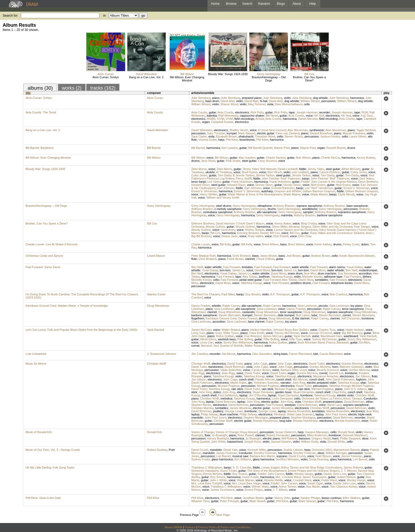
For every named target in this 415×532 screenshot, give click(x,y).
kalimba (212, 116)
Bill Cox (309, 74)
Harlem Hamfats (261, 330)
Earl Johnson (226, 188)
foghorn (361, 379)
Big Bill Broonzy (201, 236)
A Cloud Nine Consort (272, 130)
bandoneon (216, 367)
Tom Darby (328, 175)
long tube (285, 421)
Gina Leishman (307, 306)
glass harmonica (222, 459)
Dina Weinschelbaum (288, 104)
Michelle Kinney (312, 277)
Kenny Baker (283, 223)
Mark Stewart (247, 133)
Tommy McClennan (287, 333)
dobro (365, 244)
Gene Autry (228, 230)
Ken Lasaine (230, 148)
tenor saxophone (353, 309)
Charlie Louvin (201, 244)
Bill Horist (272, 116)
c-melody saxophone (228, 209)
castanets (248, 312)
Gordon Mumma (352, 364)
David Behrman (235, 367)
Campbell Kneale (222, 122)
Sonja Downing (319, 459)
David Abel (228, 101)
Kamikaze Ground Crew (221, 318)
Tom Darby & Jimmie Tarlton (236, 175)
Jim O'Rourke (258, 395)
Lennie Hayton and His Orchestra (296, 230)
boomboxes (247, 140)
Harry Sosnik (327, 230)
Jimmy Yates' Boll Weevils (260, 169)
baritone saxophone (330, 215)
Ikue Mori (310, 273)
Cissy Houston (267, 161)
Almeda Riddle (273, 480)
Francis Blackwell (337, 342)
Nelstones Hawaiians (205, 471)
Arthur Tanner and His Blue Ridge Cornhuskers (311, 467)
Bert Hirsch (275, 172)
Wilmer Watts (260, 487)
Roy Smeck (240, 474)
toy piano (356, 306)
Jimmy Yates (316, 169)
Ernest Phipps (254, 490)
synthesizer (317, 130)
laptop (243, 395)
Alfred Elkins (208, 339)
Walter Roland (231, 330)
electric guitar (265, 133)
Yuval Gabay (355, 267)
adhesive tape (333, 277)
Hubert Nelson (346, 477)
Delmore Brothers (203, 223)
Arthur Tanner (287, 487)
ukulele (210, 172)
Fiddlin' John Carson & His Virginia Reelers (329, 182)
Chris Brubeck (242, 256)
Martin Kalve (238, 383)
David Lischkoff (288, 169)
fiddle (303, 169)
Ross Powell (246, 435)
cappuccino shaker (252, 116)
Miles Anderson (317, 435)
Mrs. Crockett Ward (288, 477)
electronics (242, 112)
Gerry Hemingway (269, 74)
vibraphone (265, 206)
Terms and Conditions (235, 527)
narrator (286, 383)
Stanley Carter (156, 294)
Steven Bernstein (230, 315)
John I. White (218, 480)
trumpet (231, 133)
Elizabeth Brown (227, 136)
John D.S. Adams (355, 389)
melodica (226, 398)
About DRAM (173, 527)
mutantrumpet (368, 270)
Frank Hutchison (242, 182)
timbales (247, 267)
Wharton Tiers (200, 501)
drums (351, 148)
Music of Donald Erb (39, 432)
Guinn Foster (229, 471)
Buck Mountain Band (311, 342)
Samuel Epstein (281, 442)
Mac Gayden (247, 158)
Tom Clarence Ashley (344, 487)
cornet (347, 315)
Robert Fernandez (278, 435)
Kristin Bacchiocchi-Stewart (357, 256)
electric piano (271, 438)
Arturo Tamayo (352, 398)
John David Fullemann (340, 379)
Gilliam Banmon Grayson (319, 191)
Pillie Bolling (245, 339)
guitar (213, 112)
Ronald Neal (346, 432)
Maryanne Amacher (326, 376)
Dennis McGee (212, 474)
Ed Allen (364, 342)
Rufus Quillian (225, 336)
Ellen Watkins (351, 498)
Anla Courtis (155, 112)
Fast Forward (232, 267)
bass (283, 244)
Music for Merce (36, 364)
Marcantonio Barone (347, 450)
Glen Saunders (262, 354)
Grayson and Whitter (288, 191)
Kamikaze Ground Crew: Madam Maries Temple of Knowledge (67, 306)
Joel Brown (294, 256)
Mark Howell (257, 501)
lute (316, 354)
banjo (306, 178)
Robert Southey (157, 450)
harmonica (357, 98)
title (28, 93)
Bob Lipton (303, 315)
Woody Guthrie (215, 227)
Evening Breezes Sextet (253, 233)
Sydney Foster (201, 459)
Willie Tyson (231, 333)
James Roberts (353, 467)
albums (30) (40, 88)
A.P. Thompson (280, 294)
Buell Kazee (250, 172)
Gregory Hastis (321, 438)
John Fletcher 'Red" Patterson (281, 178)
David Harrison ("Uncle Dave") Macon (240, 223)
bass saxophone (357, 206)
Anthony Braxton (284, 206)
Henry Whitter (209, 194)
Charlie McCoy (330, 158)
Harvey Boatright (218, 438)
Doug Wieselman (158, 306)
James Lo (238, 270)
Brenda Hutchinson (265, 421)
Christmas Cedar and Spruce (44, 256)
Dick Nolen (366, 178)
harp (221, 140)
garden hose (283, 392)
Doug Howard (249, 432)
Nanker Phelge (310, 498)
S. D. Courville (242, 467)
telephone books (342, 283)
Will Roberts (289, 438)
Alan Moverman (298, 130)
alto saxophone (267, 212)
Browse (231, 4)
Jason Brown (269, 256)
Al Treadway (224, 172)
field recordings (244, 119)
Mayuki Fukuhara (354, 133)
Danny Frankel (201, 306)
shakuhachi (246, 136)
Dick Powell (281, 236)
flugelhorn (198, 318)
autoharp (267, 191)
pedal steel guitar (251, 280)
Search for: (10, 16)
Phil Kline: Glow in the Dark (43, 498)
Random (264, 4)
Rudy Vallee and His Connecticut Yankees (337, 233)
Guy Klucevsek (347, 273)
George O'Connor (321, 333)
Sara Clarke (199, 136)
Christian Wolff (157, 364)
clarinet (250, 259)
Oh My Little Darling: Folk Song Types (50, 467)
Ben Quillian (301, 330)
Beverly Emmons (328, 370)
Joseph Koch (252, 442)
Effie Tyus (296, 339)
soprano (282, 456)
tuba (314, 315)
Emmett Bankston (283, 188)
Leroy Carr (198, 333)
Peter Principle (229, 501)
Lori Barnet (224, 456)
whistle (216, 306)
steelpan (290, 405)
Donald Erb (154, 432)
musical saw (240, 456)
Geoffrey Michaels (287, 459)
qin (250, 383)
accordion (365, 273)
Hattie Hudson (355, 330)
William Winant (310, 101)
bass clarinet (256, 322)
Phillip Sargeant (350, 438)
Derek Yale (230, 450)
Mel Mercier (300, 379)
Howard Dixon (200, 185)
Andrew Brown (321, 256)
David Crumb (200, 450)
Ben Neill (197, 267)
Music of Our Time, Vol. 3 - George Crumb (53, 450)
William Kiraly (310, 442)
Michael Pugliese (229, 386)
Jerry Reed (208, 161)
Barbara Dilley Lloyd (294, 370)
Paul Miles (228, 294)
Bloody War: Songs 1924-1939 (228, 74)
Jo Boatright (220, 435)
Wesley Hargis (304, 474)
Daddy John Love (335, 474)
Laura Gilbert (358, 136)
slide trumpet (286, 315)
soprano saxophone (309, 206)
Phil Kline (232, 140)
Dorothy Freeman (265, 453)
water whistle (213, 267)
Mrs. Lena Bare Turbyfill (207, 483)
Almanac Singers (300, 227)
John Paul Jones (336, 414)
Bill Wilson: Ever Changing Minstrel (187, 79)
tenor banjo (199, 182)
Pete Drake (233, 161)
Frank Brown (235, 259)
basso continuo (331, 498)
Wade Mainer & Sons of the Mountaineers (255, 194)
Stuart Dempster (263, 392)
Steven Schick (294, 136)
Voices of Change (203, 432)
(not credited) (300, 172)
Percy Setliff (244, 178)
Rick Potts (257, 112)
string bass (280, 354)
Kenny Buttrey (366, 158)
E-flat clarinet (301, 318)
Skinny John (282, 498)
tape (292, 112)
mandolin (216, 450)
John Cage (260, 364)
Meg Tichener (257, 104)
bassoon (304, 438)
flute (194, 259)
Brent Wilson (270, 244)
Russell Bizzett (336, 148)
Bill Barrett (154, 148)
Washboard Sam (331, 336)
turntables (321, 280)
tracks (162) (103, 88)
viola (270, 104)
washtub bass (227, 339)
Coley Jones (359, 172)
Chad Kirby (339, 392)
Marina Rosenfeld (299, 411)
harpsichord (235, 442)
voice (309, 116)
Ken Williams (243, 459)
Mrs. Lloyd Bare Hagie (247, 483)
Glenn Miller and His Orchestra (332, 227)
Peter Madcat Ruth (204, 256)
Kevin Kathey (323, 244)
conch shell (246, 379)
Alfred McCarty (351, 169)
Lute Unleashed (36, 354)
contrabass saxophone (218, 212)
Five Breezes (253, 336)
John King (299, 383)
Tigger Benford (366, 130)
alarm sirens (337, 267)
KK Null (319, 116)
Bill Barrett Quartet (260, 148)
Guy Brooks (253, 294)
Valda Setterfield (231, 370)
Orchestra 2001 (322, 450)
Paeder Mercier (265, 379)
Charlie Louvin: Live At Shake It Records (51, 244)
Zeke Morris (199, 169)
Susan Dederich (286, 432)
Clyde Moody (346, 194)
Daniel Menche (308, 119)
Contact (190, 527)
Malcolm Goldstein (351, 367)
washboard (351, 336)
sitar (363, 383)
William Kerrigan (336, 453)
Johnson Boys (282, 330)
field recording (328, 119)
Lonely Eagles (271, 467)
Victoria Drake (208, 140)
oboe (365, 438)
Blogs (281, 4)
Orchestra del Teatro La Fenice (322, 398)
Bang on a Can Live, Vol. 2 (146, 77)
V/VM (220, 119)
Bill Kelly (225, 244)
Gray (218, 333)
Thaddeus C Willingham (207, 467)
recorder (324, 112)
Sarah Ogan (315, 483)
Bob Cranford (338, 294)
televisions (355, 280)
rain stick (237, 389)
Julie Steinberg (201, 98)
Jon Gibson (363, 376)
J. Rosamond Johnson (162, 354)
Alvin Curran (106, 74)
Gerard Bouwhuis (321, 133)
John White (218, 442)
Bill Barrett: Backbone (39, 148)
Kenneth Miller (257, 450)
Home (215, 4)
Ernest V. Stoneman (356, 188)
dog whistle (320, 98)
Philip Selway (209, 414)
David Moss (262, 270)
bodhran (264, 277)
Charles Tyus (327, 330)
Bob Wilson (304, 158)
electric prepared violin (322, 383)
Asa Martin (313, 487)
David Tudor (235, 364)
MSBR (211, 119)
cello (307, 104)
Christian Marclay (202, 408)
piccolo (323, 306)
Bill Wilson (187, 74)
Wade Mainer (292, 194)
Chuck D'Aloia (265, 259)
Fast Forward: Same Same (43, 267)
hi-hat (264, 101)
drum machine (327, 273)
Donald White (336, 442)
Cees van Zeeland (288, 133)
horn (335, 367)
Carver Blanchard (300, 354)
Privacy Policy (208, 527)
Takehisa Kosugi (282, 277)
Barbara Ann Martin (262, 456)
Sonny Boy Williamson (362, 339)
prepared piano (252, 98)
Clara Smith (257, 333)
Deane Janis (230, 236)
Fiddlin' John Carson (271, 474)
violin (287, 98)
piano (216, 98)
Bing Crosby (309, 223)
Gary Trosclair (216, 133)
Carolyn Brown (261, 370)
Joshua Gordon (330, 136)
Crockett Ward (302, 480)
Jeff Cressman (351, 318)
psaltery (218, 411)
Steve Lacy (335, 405)
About (297, 4)
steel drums (224, 206)
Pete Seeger (362, 227)
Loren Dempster (282, 398)
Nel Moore (229, 354)
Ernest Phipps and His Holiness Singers (314, 471)
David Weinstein (146, 74)
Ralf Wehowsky (228, 116)
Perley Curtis (351, 244)
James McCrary (201, 330)
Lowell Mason (156, 256)
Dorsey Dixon (264, 185)
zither (369, 402)
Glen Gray (305, 236)
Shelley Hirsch (239, 130)
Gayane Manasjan (317, 432)
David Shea (306, 280)
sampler (308, 212)
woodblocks (310, 209)
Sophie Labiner (293, 450)
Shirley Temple (255, 230)
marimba (287, 215)
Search (247, 4)
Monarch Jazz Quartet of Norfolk (222, 346)
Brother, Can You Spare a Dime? (310, 79)
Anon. (370, 233)
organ (206, 122)
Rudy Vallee (256, 236)
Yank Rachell (156, 330)
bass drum (212, 101)
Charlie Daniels (276, 158)
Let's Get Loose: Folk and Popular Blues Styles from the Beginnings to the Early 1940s (81, 330)
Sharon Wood (229, 104)
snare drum (295, 273)
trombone (368, 318)
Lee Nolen (214, 182)
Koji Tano (367, 116)
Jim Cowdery (200, 354)
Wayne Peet (282, 148)
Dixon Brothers (368, 182)
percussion (329, 101)
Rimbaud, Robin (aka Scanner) (294, 414)
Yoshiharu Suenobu (266, 383)
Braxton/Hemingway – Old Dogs (269, 79)
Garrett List (336, 373)
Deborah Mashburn (355, 435)
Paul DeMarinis (228, 395)
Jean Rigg (198, 373)
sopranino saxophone (352, 212)
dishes (367, 277)
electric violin (345, 395)
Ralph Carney (231, 306)
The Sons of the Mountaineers (267, 471)
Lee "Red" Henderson (319, 188)
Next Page (219, 515)
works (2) (72, 88)
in (104, 16)
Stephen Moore (201, 405)
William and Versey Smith (223, 198)
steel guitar (249, 161)
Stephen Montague (256, 418)
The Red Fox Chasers (206, 294)
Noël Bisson (324, 456)
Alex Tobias (250, 277)
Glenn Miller (280, 227)
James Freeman (226, 453)
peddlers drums (301, 283)
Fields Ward (329, 480)
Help (313, 4)
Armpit (260, 119)
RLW (365, 112)
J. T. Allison (280, 490)
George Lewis (234, 411)
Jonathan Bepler (253, 498)
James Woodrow (240, 408)
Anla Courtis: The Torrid (41, 112)
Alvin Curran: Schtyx (106, 77)
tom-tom (225, 270)
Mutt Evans (318, 185)
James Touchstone (314, 477)
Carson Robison (330, 172)
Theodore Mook (265, 136)
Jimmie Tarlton (265, 175)
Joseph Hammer (307, 112)
